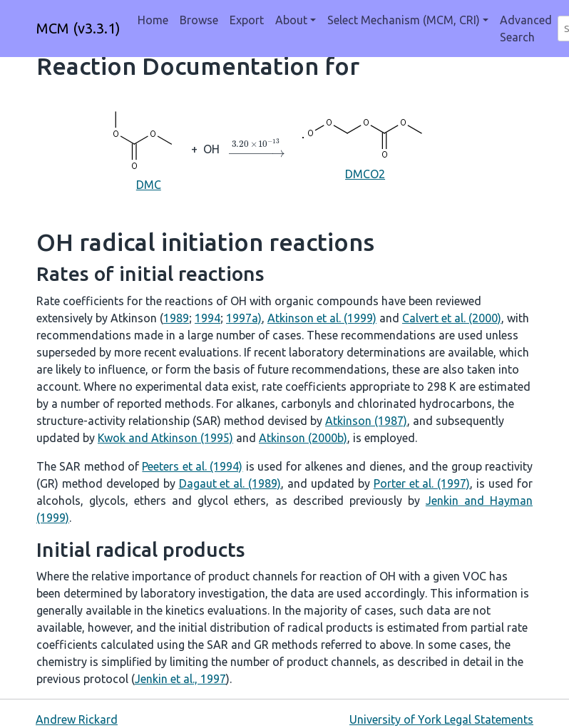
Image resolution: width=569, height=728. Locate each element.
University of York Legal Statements (441, 719)
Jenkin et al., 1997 (180, 679)
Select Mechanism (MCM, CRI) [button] (404, 20)
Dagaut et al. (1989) (230, 483)
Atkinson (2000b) (303, 438)
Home (153, 20)
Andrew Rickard (77, 719)
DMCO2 (365, 148)
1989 (176, 318)
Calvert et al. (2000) (452, 318)
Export (247, 20)
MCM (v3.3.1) (78, 28)
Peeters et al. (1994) (192, 466)
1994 (207, 318)
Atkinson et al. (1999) (322, 318)
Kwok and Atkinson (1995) (165, 438)
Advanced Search (526, 29)
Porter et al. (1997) (422, 483)
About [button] (291, 20)
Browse (199, 20)
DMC (149, 148)
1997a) (244, 318)
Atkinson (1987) (366, 421)
